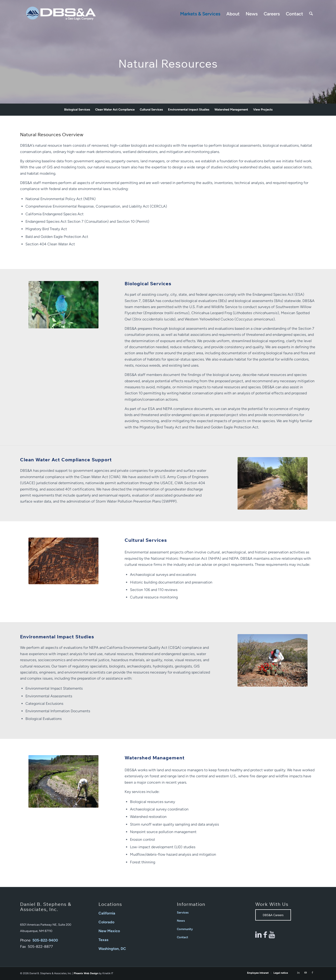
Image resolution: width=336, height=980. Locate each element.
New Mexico (109, 931)
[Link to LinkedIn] (298, 973)
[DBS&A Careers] (273, 915)
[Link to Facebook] (312, 973)
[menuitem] (200, 14)
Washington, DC (112, 949)
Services (183, 912)
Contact (182, 937)
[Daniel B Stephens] (61, 14)
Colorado (106, 922)
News (181, 921)
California (107, 913)
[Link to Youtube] (305, 973)
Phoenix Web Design (86, 973)
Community (185, 929)
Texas (103, 940)
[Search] (311, 14)
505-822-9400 (45, 940)
